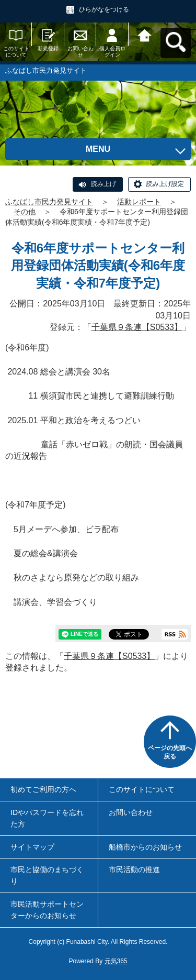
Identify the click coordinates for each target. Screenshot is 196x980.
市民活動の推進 (134, 869)
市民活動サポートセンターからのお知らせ (47, 910)
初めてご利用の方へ (43, 789)
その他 (25, 212)
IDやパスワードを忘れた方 (47, 818)
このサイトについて (16, 52)
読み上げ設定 (165, 184)
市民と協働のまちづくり (47, 875)
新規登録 (48, 48)
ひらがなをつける (104, 9)
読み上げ (103, 184)
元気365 (116, 961)
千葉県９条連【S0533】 (137, 327)
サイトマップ (32, 847)
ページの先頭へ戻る (170, 752)
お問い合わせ (80, 52)
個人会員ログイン (112, 52)
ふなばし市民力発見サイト (49, 202)
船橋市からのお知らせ (145, 847)
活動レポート (139, 202)
